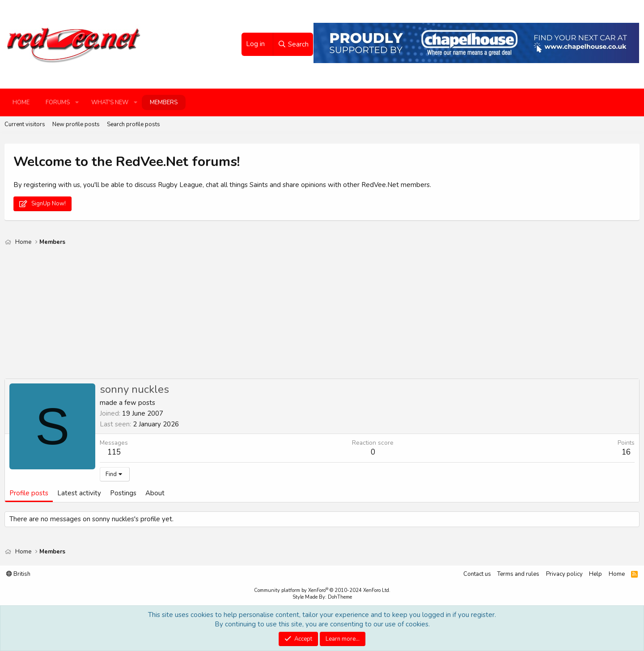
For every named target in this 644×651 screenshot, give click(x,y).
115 (114, 452)
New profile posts (76, 124)
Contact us (477, 574)
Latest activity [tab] (79, 493)
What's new (110, 102)
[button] (77, 102)
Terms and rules (518, 574)
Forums (58, 102)
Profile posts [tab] (29, 493)
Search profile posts (133, 124)
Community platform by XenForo (322, 590)
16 (626, 452)
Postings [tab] (123, 493)
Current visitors (25, 124)
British (18, 574)
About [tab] (155, 493)
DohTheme (340, 597)
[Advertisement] (273, 316)
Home (21, 102)
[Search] (293, 44)
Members (164, 102)
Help (595, 574)
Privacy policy (564, 574)
